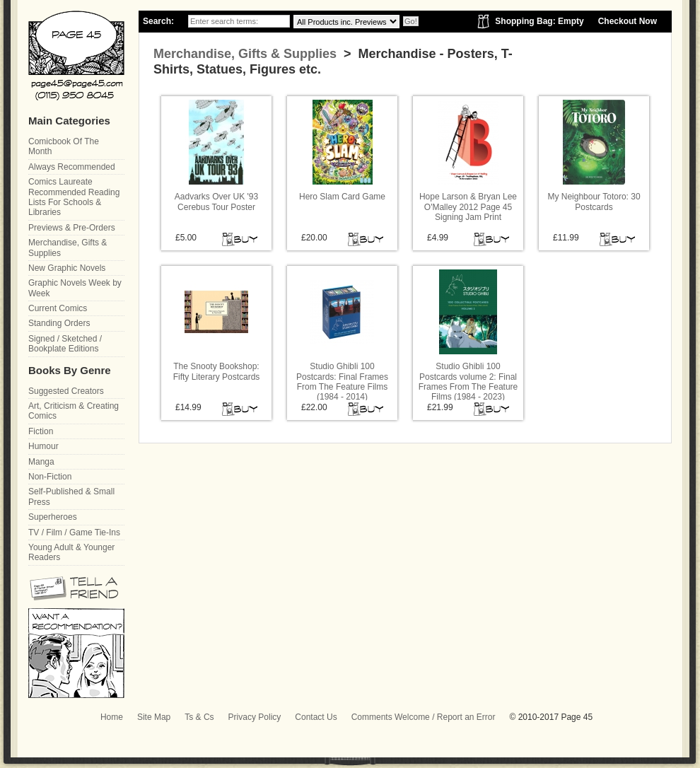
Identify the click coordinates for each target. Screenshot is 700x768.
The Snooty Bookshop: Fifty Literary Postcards (217, 371)
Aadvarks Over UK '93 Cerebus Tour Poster (216, 202)
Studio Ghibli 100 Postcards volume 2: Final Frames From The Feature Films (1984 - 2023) (468, 382)
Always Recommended (72, 167)
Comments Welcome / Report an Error (424, 717)
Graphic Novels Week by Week (75, 288)
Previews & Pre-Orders (72, 228)
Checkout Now (628, 21)
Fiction (41, 431)
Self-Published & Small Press (71, 496)
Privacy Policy (255, 717)
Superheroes (53, 517)
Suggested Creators (66, 391)
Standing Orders (59, 323)
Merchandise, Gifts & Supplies (245, 54)
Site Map (154, 717)
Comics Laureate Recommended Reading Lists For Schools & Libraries (74, 197)
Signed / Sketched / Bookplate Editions (65, 344)
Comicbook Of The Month (64, 146)
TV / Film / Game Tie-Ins (74, 533)
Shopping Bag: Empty (539, 21)
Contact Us (316, 717)
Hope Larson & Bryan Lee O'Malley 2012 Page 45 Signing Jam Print (468, 207)
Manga (41, 462)
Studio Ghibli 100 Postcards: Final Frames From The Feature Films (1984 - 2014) (342, 382)
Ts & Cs (199, 717)
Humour (43, 446)
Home (112, 717)
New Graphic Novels (67, 268)
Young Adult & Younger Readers (71, 552)
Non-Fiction (50, 477)
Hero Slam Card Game (342, 197)
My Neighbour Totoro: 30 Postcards (594, 202)
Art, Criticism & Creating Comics (74, 411)
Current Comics (58, 308)
